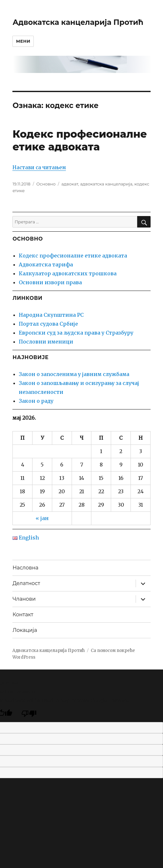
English (26, 538)
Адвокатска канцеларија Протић (78, 22)
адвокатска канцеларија (106, 184)
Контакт (23, 615)
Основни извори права (50, 282)
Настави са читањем (39, 167)
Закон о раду (36, 401)
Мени (23, 41)
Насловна (25, 568)
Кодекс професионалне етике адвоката (80, 140)
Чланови (24, 599)
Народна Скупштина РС (51, 315)
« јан (42, 518)
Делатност (26, 583)
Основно (46, 184)
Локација (25, 630)
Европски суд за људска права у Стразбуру (76, 333)
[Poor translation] (29, 714)
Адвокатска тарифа (46, 264)
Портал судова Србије (48, 324)
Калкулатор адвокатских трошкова (68, 273)
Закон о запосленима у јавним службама (74, 374)
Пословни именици (46, 342)
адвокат (70, 184)
